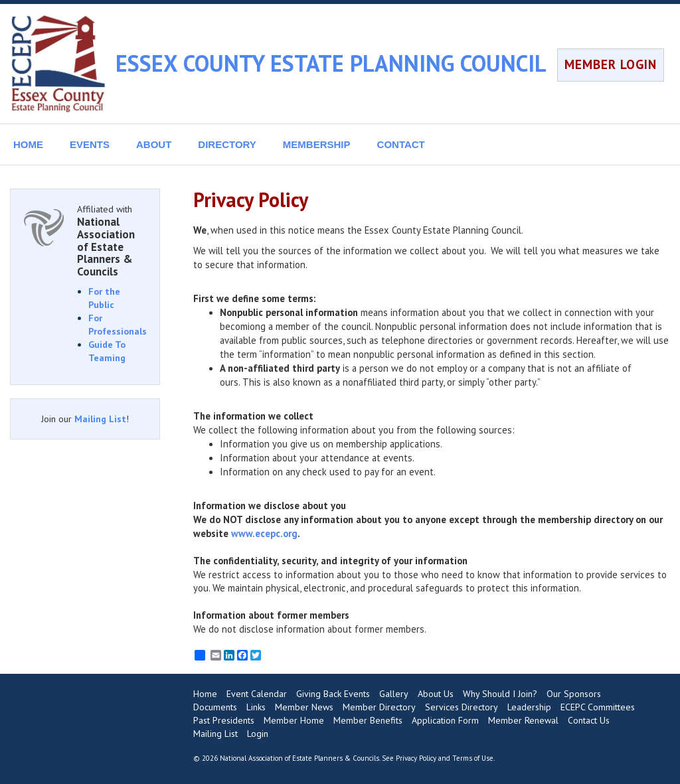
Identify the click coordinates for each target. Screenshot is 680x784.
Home (205, 694)
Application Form (445, 720)
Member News (304, 707)
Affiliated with (112, 240)
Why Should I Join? (500, 694)
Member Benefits (368, 720)
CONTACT (401, 144)
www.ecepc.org (264, 533)
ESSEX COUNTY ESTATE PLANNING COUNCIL (331, 63)
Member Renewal (523, 720)
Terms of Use (473, 758)
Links (256, 707)
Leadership (529, 707)
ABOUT (154, 144)
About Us (436, 694)
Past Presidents (224, 720)
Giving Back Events (333, 694)
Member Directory (379, 707)
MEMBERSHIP (317, 144)
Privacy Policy (416, 758)
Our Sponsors (574, 694)
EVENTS (90, 144)
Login (258, 734)
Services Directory (462, 707)
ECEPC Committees (598, 707)
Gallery (394, 694)
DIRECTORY (227, 144)
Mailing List (100, 419)
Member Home (294, 720)
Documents (215, 707)
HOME (28, 144)
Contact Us (589, 720)
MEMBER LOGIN (611, 64)
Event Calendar (257, 694)
